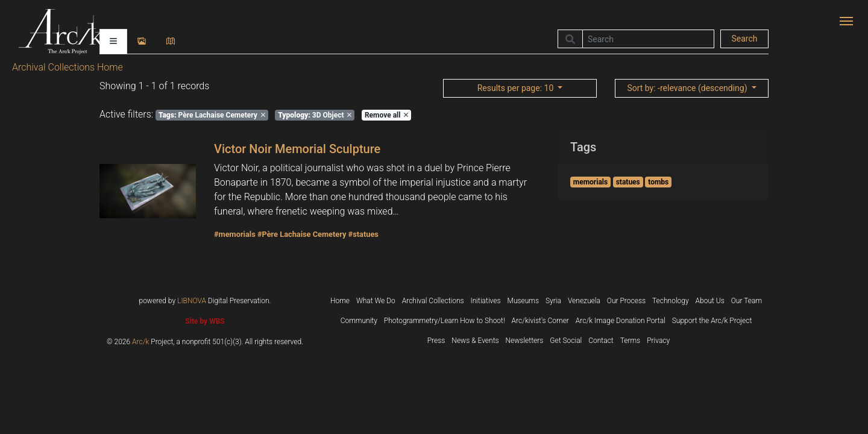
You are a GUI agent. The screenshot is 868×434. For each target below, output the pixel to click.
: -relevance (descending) (688, 88)
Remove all (386, 115)
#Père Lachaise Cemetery (302, 234)
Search (744, 39)
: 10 (517, 88)
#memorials (235, 234)
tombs (658, 182)
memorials (590, 182)
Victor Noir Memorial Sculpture (297, 149)
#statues (363, 234)
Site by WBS (205, 321)
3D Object (315, 115)
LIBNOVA (192, 301)
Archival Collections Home (68, 67)
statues (628, 182)
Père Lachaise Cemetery (212, 115)
